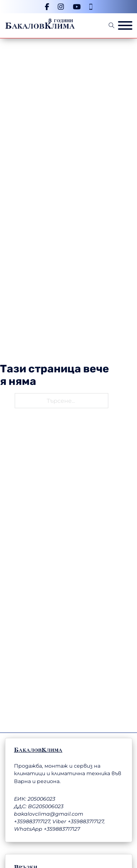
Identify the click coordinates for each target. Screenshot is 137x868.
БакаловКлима (40, 26)
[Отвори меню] (125, 25)
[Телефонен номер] (91, 7)
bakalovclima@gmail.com (49, 814)
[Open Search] (112, 25)
